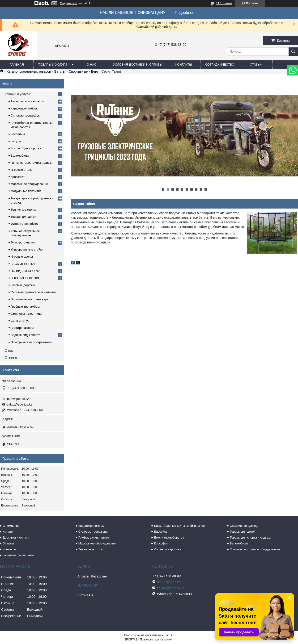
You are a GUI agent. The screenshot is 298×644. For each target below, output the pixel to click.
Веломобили (20, 156)
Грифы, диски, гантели (94, 537)
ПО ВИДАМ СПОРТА (26, 271)
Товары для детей (23, 217)
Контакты (184, 65)
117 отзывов (224, 3)
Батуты (60, 71)
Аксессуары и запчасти (27, 101)
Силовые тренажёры (26, 115)
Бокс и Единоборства (26, 148)
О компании (11, 526)
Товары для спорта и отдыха (250, 537)
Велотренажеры (22, 328)
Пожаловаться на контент (157, 640)
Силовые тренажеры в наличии (33, 292)
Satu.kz (169, 635)
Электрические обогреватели (32, 342)
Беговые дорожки (23, 285)
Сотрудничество (220, 65)
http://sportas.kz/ (18, 399)
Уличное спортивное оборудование (255, 549)
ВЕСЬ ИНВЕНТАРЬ (25, 264)
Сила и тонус (20, 321)
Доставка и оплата (16, 537)
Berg (95, 71)
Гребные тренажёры (25, 307)
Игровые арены (22, 257)
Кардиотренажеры (92, 526)
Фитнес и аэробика (24, 224)
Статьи (256, 65)
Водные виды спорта (26, 335)
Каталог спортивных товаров (29, 71)
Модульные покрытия (26, 191)
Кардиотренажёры (24, 108)
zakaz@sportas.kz (19, 404)
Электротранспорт (24, 242)
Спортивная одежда (244, 526)
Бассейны (18, 134)
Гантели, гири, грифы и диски (32, 163)
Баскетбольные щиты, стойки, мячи (179, 526)
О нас (92, 65)
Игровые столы (21, 170)
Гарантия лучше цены (18, 555)
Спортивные (78, 71)
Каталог (8, 532)
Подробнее (185, 13)
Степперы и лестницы (26, 314)
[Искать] (293, 52)
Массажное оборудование (29, 184)
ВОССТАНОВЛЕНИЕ (26, 278)
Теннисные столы (23, 210)
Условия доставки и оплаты (138, 65)
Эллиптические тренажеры (30, 299)
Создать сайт (69, 3)
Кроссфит (18, 177)
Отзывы (11, 357)
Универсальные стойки (27, 249)
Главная (17, 65)
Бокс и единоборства (169, 537)
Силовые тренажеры (93, 532)
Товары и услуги (53, 65)
